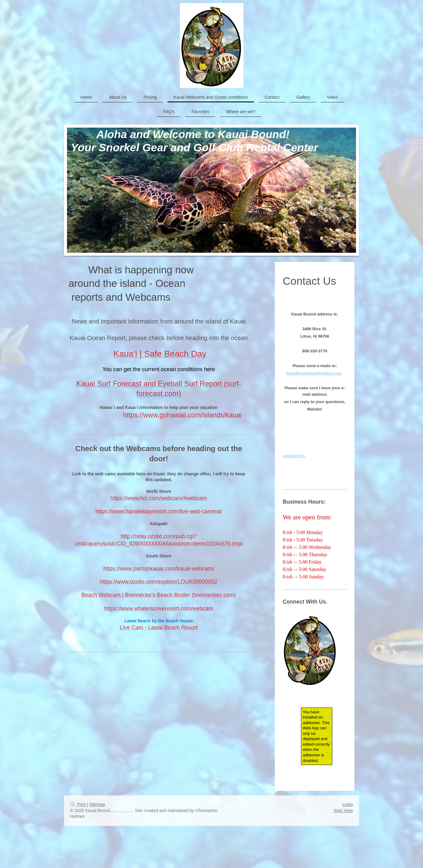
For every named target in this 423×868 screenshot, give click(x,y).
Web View (343, 811)
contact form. (294, 456)
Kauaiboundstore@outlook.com (314, 373)
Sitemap (97, 804)
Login (348, 804)
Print (79, 804)
